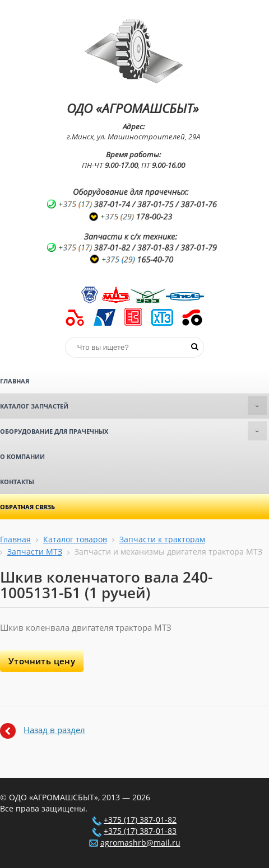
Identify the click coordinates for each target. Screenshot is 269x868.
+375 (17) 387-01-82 (140, 820)
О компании (22, 456)
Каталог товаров (75, 539)
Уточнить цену (42, 661)
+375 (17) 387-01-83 (140, 831)
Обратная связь (27, 507)
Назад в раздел (54, 730)
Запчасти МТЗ (35, 552)
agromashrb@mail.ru (140, 843)
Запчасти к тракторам (162, 539)
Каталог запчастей (133, 406)
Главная (15, 381)
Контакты (17, 482)
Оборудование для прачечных (133, 431)
